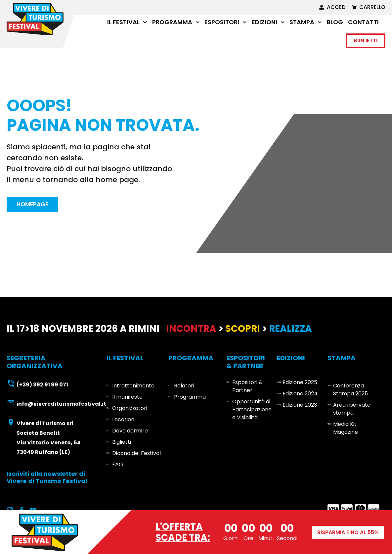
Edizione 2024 (300, 395)
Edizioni (268, 22)
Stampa (306, 22)
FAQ (118, 466)
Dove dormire (130, 432)
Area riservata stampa (352, 410)
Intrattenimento (133, 387)
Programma (176, 22)
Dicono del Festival (136, 454)
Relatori (184, 387)
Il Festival (127, 22)
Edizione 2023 (300, 406)
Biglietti (122, 443)
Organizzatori (130, 409)
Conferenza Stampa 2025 (350, 391)
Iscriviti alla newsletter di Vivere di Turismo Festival (47, 479)
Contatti (363, 22)
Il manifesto (127, 398)
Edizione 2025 (300, 384)
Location (123, 421)
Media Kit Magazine (346, 429)
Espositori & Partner (247, 388)
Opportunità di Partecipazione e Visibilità (252, 411)
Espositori (226, 22)
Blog (335, 22)
